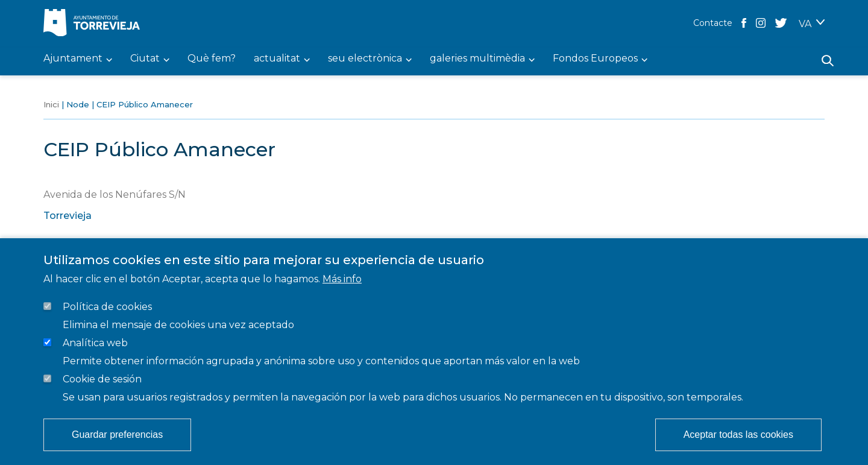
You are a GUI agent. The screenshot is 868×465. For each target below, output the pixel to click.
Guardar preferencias (117, 435)
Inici (51, 104)
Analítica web (95, 343)
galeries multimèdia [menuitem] (477, 59)
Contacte (713, 23)
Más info (342, 279)
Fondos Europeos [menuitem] (595, 59)
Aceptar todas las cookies (738, 435)
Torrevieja (68, 216)
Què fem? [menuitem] (212, 59)
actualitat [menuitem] (277, 59)
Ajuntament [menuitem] (73, 59)
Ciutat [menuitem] (145, 59)
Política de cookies (107, 307)
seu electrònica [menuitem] (365, 59)
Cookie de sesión (102, 379)
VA (805, 24)
